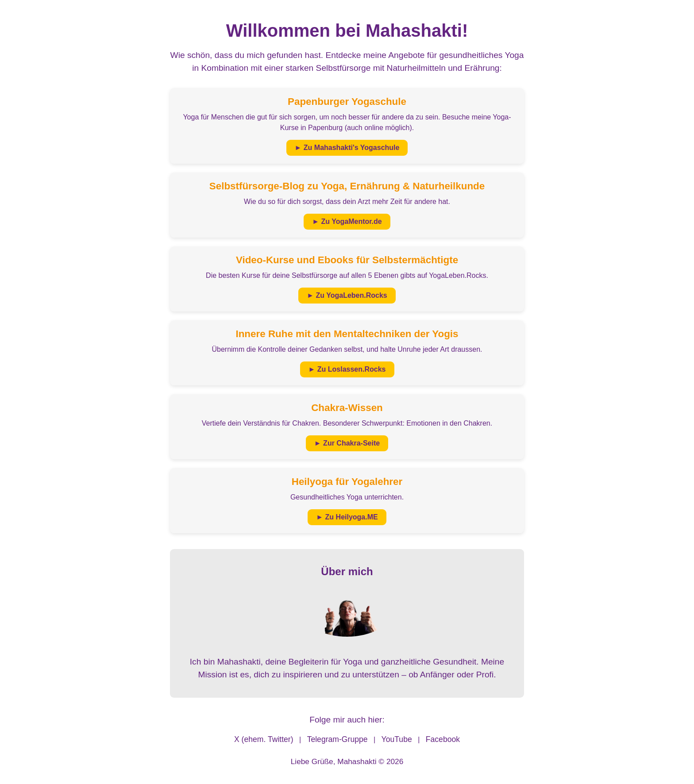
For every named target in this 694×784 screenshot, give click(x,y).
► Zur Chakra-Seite (347, 443)
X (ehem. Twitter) (264, 739)
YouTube (397, 739)
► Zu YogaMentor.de (347, 221)
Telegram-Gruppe (337, 739)
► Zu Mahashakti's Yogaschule (347, 148)
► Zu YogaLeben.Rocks (347, 295)
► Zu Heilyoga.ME (347, 517)
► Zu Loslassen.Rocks (347, 369)
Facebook (443, 739)
